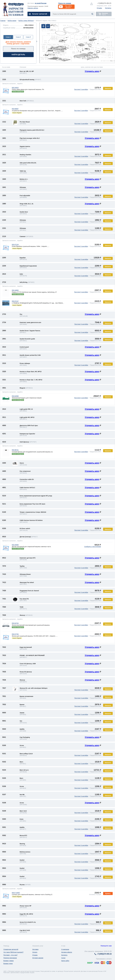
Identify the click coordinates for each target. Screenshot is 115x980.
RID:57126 (15, 245)
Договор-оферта (67, 952)
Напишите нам (106, 946)
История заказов (38, 958)
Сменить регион (33, 8)
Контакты (108, 8)
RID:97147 (15, 301)
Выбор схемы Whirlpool (26, 21)
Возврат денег (8, 964)
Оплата (35, 952)
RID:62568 (15, 396)
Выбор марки (12, 21)
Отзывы (99, 8)
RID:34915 (15, 88)
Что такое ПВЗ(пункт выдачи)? (13, 952)
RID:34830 (15, 290)
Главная (3, 21)
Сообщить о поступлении (93, 547)
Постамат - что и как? (10, 955)
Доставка (35, 949)
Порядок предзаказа (10, 958)
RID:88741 (15, 450)
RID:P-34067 (16, 893)
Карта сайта (65, 961)
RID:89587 (15, 109)
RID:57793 (15, 634)
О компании (65, 949)
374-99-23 (104, 3)
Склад (63, 958)
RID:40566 (15, 545)
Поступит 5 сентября (81, 89)
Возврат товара (9, 961)
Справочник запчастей (11, 949)
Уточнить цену (92, 71)
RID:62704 (15, 623)
